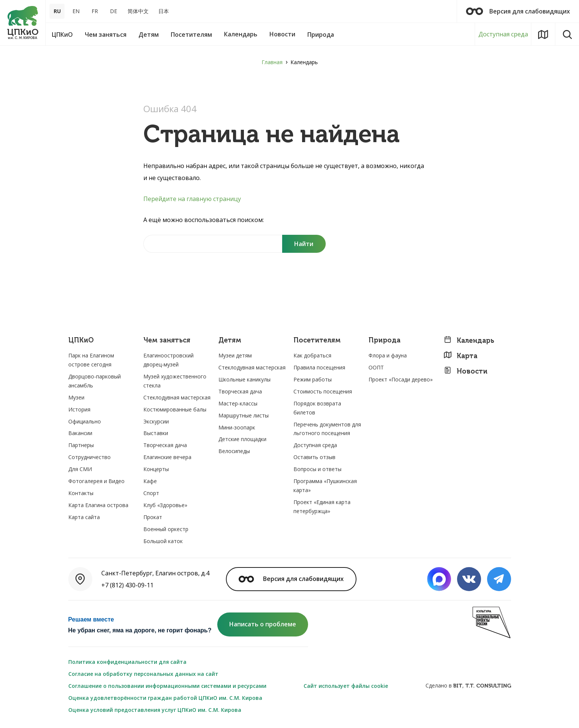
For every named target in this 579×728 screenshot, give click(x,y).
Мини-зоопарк (237, 427)
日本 (164, 11)
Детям (230, 340)
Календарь (469, 340)
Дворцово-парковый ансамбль (95, 381)
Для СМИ (80, 469)
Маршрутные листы (244, 415)
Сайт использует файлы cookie (346, 686)
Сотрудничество (89, 457)
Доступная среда (503, 34)
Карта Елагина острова (98, 505)
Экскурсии (156, 421)
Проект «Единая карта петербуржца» (322, 507)
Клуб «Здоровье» (165, 505)
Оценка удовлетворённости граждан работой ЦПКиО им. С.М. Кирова (165, 698)
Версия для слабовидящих (518, 11)
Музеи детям (235, 355)
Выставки (156, 433)
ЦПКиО (81, 340)
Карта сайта (84, 517)
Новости (465, 371)
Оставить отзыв (314, 457)
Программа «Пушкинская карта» (325, 486)
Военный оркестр (166, 529)
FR (95, 11)
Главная (272, 62)
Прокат (153, 517)
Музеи (76, 397)
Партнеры (81, 445)
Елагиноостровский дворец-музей (168, 360)
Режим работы (313, 379)
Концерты (156, 469)
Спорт (151, 493)
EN (76, 11)
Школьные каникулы (244, 379)
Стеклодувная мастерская (177, 397)
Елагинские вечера (167, 457)
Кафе (150, 481)
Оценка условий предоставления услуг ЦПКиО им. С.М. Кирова (155, 710)
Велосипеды (234, 451)
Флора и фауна (388, 355)
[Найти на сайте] (213, 244)
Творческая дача (165, 445)
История (79, 409)
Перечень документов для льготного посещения (327, 429)
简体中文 (138, 11)
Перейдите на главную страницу (192, 199)
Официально (85, 421)
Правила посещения (319, 367)
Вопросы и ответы (317, 469)
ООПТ (376, 367)
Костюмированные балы (175, 409)
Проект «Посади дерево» (401, 379)
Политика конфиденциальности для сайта (127, 662)
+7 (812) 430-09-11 (127, 585)
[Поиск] (304, 244)
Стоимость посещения (323, 391)
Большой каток (163, 541)
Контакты (81, 493)
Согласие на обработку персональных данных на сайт (143, 674)
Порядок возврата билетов (317, 408)
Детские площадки (242, 439)
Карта (460, 356)
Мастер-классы (238, 403)
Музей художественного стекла (175, 381)
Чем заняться (167, 340)
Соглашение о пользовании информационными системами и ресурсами (167, 686)
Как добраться (312, 355)
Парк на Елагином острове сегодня (91, 360)
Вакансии (80, 433)
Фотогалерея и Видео (96, 481)
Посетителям (317, 340)
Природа (384, 340)
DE (114, 11)
